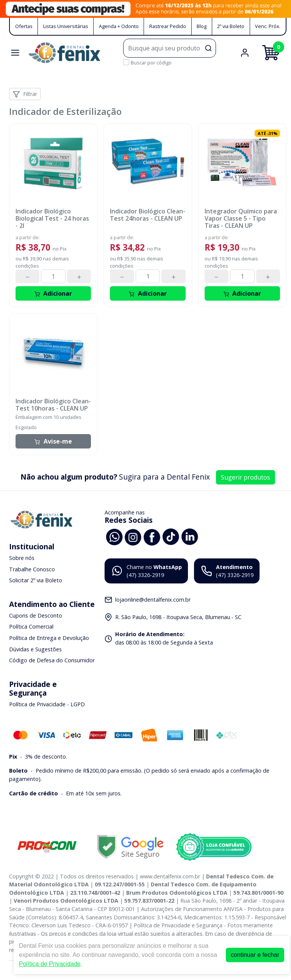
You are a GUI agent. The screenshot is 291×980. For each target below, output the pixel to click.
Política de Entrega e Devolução (49, 638)
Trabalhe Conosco (32, 569)
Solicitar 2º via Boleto (36, 580)
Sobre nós (22, 558)
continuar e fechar (255, 955)
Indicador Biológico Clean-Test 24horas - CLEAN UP (148, 215)
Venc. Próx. (268, 26)
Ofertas (24, 26)
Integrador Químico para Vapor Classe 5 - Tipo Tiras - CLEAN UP (241, 219)
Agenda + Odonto (119, 26)
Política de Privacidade (50, 964)
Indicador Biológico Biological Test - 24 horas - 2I (52, 219)
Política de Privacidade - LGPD (47, 704)
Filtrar (25, 94)
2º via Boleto (231, 26)
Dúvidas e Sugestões (35, 649)
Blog (202, 26)
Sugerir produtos (246, 477)
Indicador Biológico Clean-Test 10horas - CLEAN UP (53, 405)
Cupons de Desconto (36, 615)
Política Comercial (31, 627)
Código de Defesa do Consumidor (52, 660)
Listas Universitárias (66, 26)
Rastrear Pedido (168, 26)
